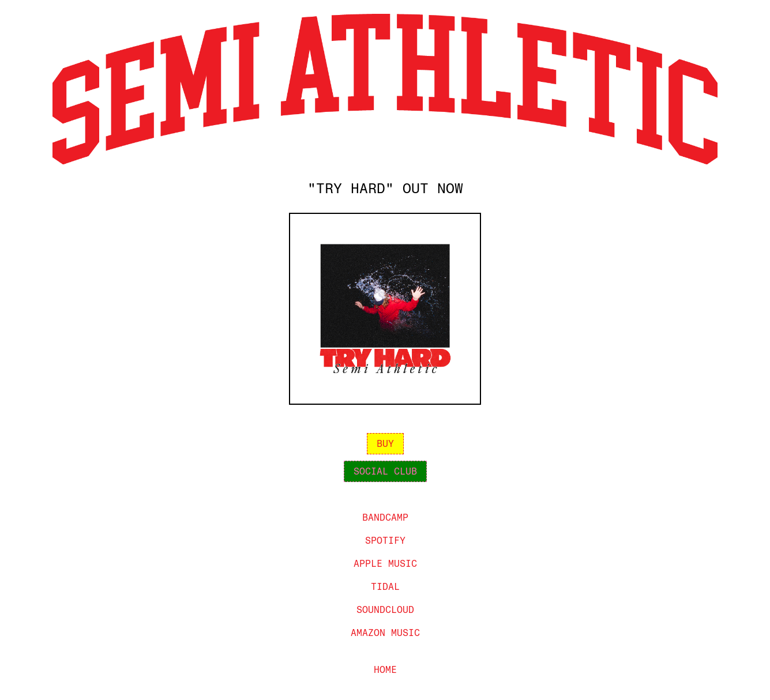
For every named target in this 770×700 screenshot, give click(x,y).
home (385, 670)
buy (385, 444)
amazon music (385, 633)
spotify (385, 541)
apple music (385, 564)
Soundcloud (385, 610)
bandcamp (385, 518)
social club (385, 471)
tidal (385, 587)
